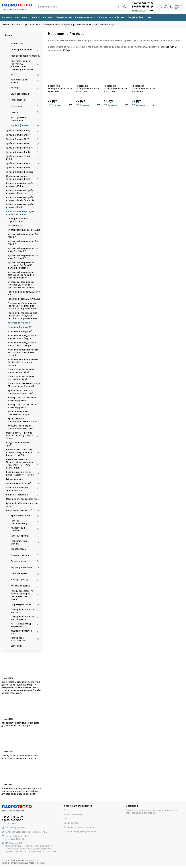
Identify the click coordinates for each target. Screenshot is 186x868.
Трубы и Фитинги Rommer (23, 148)
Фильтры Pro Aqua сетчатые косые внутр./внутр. (22, 406)
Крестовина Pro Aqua (19, 323)
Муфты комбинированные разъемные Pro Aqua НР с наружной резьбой (21, 275)
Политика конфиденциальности (80, 832)
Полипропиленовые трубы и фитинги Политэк (23, 192)
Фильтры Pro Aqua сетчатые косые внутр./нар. (22, 399)
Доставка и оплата (73, 814)
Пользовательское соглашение (80, 827)
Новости (35, 17)
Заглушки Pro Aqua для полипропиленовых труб (20, 427)
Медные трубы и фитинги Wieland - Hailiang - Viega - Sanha (23, 436)
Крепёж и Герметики (23, 495)
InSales (43, 863)
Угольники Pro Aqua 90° (20, 327)
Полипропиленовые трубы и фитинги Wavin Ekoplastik (23, 199)
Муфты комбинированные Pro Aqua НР (23, 243)
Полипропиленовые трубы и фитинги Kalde (23, 206)
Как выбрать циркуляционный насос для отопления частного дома (20, 724)
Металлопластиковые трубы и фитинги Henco (23, 178)
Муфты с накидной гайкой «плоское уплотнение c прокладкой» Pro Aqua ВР (21, 285)
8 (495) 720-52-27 (143, 3)
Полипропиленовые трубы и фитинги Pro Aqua (23, 213)
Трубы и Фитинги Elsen (23, 164)
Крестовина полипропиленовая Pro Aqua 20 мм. (60, 89)
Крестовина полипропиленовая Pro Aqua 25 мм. (88, 89)
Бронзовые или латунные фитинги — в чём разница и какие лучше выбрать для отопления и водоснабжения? (21, 791)
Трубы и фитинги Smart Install (23, 158)
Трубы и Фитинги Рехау (23, 131)
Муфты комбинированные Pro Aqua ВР (23, 236)
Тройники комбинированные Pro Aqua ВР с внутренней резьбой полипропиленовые (22, 306)
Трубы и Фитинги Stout (23, 135)
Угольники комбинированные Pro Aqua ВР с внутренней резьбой (23, 353)
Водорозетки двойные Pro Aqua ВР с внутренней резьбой (24, 385)
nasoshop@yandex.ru (16, 828)
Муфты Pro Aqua (16, 226)
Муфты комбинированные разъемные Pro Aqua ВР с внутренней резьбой (21, 265)
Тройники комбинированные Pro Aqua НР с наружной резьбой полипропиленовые (22, 316)
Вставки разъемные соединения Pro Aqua (18, 413)
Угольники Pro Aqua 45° (20, 331)
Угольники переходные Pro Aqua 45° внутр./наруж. (22, 344)
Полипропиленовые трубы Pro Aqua (24, 220)
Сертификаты (117, 17)
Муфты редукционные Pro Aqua (24, 230)
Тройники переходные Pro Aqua (24, 299)
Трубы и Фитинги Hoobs (23, 168)
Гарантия (102, 17)
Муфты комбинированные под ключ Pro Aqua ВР (23, 250)
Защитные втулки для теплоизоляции (23, 489)
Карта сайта (34, 860)
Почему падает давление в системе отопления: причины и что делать (20, 757)
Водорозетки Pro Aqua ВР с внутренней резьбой (22, 371)
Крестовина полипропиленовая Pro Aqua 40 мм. (144, 89)
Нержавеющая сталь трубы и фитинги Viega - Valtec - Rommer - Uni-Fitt (23, 452)
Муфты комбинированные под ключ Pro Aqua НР (23, 257)
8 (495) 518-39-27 (142, 7)
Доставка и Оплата (85, 17)
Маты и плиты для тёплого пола (22, 499)
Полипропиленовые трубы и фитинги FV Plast (23, 185)
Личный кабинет (136, 17)
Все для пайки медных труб (23, 444)
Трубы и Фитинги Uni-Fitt (23, 152)
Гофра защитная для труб (23, 510)
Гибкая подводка (23, 479)
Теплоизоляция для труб (23, 483)
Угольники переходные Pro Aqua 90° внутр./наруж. (22, 337)
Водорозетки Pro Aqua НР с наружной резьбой (22, 378)
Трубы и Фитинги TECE (23, 139)
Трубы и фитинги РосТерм (23, 172)
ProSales (21, 863)
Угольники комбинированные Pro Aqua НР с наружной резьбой (23, 362)
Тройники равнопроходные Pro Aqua (24, 293)
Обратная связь (64, 17)
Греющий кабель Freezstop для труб (22, 505)
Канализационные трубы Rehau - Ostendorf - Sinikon (23, 473)
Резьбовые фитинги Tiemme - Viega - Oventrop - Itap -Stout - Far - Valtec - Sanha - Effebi (23, 464)
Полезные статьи (10, 17)
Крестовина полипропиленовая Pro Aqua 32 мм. (116, 89)
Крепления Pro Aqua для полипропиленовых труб (20, 392)
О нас (25, 17)
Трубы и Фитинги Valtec (23, 144)
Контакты (48, 17)
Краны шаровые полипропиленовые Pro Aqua (23, 420)
